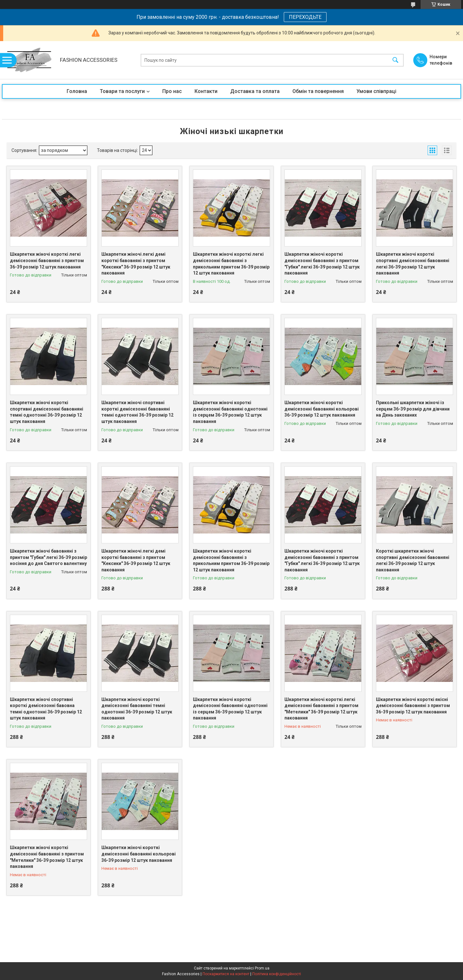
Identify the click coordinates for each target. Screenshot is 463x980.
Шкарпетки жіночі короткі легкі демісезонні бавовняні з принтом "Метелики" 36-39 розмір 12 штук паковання (321, 709)
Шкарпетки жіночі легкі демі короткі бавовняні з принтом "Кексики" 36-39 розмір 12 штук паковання (136, 264)
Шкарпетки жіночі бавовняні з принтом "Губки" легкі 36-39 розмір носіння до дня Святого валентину (48, 557)
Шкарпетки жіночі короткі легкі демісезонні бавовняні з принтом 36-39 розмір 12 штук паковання (47, 260)
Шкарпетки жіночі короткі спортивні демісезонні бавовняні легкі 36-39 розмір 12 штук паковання (413, 264)
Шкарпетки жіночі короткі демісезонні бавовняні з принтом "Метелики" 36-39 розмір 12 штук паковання (47, 857)
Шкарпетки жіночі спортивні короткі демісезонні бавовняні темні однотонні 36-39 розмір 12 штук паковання (137, 412)
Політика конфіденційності (277, 974)
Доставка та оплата (255, 91)
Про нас (172, 91)
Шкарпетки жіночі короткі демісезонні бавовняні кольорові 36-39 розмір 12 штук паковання (322, 409)
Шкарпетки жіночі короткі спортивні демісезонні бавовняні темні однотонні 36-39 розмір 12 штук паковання (47, 412)
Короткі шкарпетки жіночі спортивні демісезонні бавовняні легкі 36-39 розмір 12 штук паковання (413, 560)
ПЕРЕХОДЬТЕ (305, 17)
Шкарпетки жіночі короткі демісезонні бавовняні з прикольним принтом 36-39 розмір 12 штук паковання (231, 560)
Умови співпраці (376, 91)
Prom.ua (262, 968)
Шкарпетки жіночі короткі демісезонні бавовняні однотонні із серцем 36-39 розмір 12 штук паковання (230, 412)
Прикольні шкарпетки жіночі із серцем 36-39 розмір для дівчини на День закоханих (413, 409)
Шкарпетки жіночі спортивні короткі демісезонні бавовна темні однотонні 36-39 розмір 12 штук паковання (46, 709)
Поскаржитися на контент (226, 974)
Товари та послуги (122, 91)
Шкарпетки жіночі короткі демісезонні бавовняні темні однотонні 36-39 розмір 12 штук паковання (137, 709)
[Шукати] (395, 60)
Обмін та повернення (318, 91)
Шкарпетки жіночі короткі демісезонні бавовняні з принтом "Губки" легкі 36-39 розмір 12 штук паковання (322, 264)
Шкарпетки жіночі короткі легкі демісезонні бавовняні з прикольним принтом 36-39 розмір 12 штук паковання (231, 264)
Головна (77, 91)
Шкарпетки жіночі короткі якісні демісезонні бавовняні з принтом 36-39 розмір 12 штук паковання (413, 706)
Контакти (206, 91)
